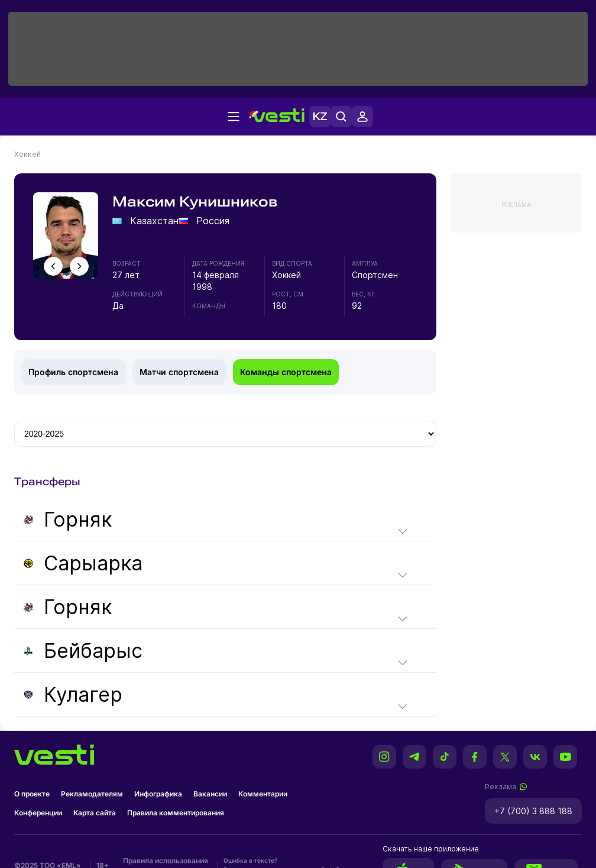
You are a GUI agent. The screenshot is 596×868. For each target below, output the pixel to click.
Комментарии (263, 794)
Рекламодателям (92, 794)
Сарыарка (83, 563)
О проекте (32, 794)
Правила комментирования (176, 813)
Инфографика (158, 794)
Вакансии (210, 794)
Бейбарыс (83, 651)
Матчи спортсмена (179, 372)
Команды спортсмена (286, 372)
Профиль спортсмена (73, 372)
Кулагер (73, 694)
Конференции (38, 813)
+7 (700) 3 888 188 (533, 811)
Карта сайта (95, 813)
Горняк (68, 519)
